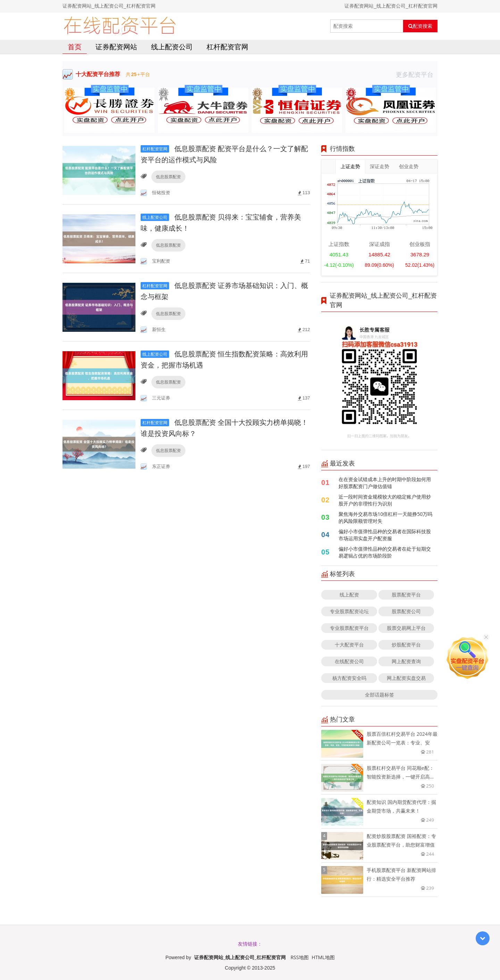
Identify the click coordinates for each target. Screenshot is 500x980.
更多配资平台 (417, 74)
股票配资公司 (406, 611)
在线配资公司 (349, 661)
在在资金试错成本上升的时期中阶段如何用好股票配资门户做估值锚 (385, 483)
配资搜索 (420, 26)
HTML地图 (323, 957)
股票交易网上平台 (406, 628)
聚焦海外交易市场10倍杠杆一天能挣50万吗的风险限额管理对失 (385, 517)
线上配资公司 (172, 47)
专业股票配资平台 (349, 628)
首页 (75, 47)
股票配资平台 (406, 595)
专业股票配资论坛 (349, 611)
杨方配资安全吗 (349, 678)
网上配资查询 (406, 661)
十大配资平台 (349, 645)
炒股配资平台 (406, 645)
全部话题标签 (380, 695)
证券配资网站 (116, 47)
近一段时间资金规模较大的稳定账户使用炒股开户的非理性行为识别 (385, 500)
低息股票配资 (168, 177)
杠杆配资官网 (227, 47)
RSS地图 (300, 957)
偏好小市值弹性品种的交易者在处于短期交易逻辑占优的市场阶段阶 (385, 552)
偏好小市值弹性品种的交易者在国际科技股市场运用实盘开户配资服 (385, 535)
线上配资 (349, 595)
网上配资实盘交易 (406, 678)
